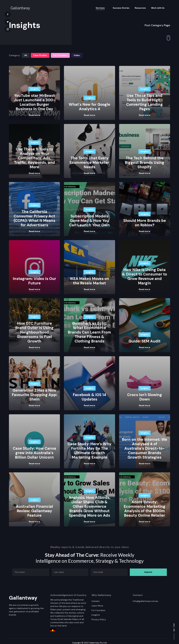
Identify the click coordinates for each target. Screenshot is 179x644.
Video (77, 55)
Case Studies (40, 55)
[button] (102, 8)
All (26, 55)
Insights (96, 615)
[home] (20, 8)
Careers (96, 601)
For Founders (60, 55)
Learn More (97, 606)
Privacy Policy (99, 619)
